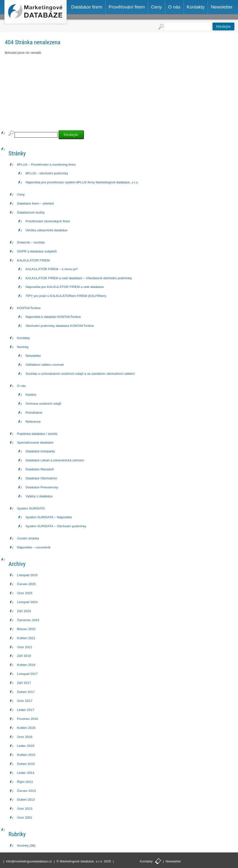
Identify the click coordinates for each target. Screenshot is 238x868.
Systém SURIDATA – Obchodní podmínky (56, 526)
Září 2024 (24, 611)
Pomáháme (34, 413)
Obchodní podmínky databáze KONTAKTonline (60, 326)
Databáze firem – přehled (35, 203)
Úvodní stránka (28, 538)
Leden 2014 (26, 773)
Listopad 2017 (27, 674)
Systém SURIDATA (31, 508)
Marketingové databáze (36, 13)
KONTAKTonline (29, 308)
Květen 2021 (26, 638)
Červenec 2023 (28, 620)
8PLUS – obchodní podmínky (47, 173)
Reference (33, 422)
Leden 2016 (26, 746)
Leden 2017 (26, 710)
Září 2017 (24, 683)
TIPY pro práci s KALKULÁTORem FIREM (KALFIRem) (66, 296)
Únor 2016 (25, 737)
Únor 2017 (25, 701)
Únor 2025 (25, 593)
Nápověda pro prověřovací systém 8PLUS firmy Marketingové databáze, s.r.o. (82, 182)
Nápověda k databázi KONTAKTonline (53, 317)
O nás (21, 386)
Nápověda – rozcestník (34, 547)
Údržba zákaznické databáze (47, 230)
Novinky (23, 347)
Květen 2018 (26, 665)
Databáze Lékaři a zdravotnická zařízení (55, 460)
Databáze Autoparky (40, 451)
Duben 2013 (26, 800)
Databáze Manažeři (40, 469)
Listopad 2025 (27, 575)
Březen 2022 (26, 629)
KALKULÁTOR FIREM (33, 260)
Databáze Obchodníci (41, 478)
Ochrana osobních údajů (43, 404)
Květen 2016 (26, 728)
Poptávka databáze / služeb (37, 434)
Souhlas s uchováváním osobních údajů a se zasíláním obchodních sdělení (80, 374)
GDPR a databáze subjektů (37, 251)
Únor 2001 (25, 818)
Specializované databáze (35, 443)
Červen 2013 (26, 791)
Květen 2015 (26, 755)
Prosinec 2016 (27, 719)
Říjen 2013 (25, 782)
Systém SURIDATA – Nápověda (49, 517)
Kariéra (31, 395)
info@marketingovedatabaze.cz (29, 861)
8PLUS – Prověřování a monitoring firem (46, 165)
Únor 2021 (25, 647)
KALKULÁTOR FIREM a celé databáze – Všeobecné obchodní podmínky (79, 278)
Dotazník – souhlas (31, 242)
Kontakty (23, 338)
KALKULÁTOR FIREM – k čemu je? (52, 269)
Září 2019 (24, 656)
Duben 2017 (26, 692)
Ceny (21, 194)
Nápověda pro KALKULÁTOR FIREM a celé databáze (65, 287)
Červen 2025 (26, 584)
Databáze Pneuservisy (42, 487)
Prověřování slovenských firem (48, 221)
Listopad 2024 (27, 602)
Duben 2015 (26, 764)
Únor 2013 (25, 809)
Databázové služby (31, 212)
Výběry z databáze (39, 496)
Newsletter (33, 356)
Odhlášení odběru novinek (45, 365)
